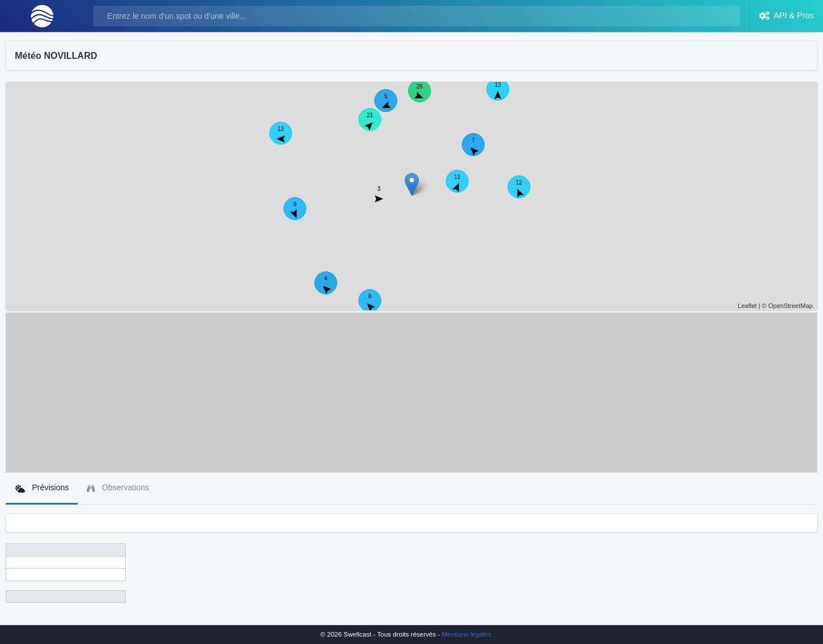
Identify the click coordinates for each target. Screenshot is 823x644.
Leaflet (747, 306)
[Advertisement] (411, 393)
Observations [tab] (118, 488)
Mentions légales (466, 634)
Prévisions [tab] (42, 488)
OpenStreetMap (790, 306)
